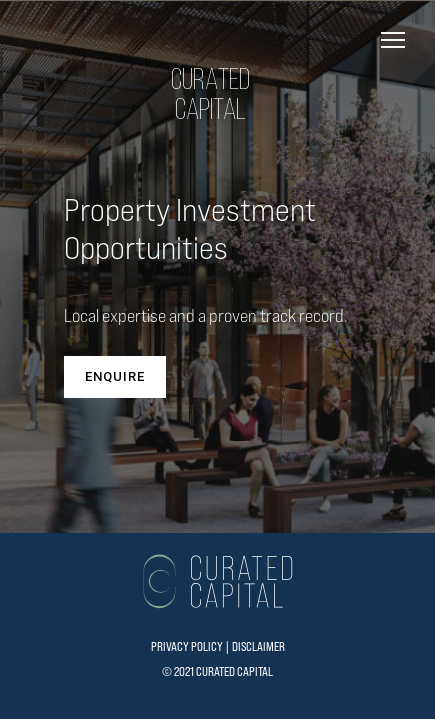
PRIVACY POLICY (187, 646)
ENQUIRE (115, 376)
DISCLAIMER (258, 646)
